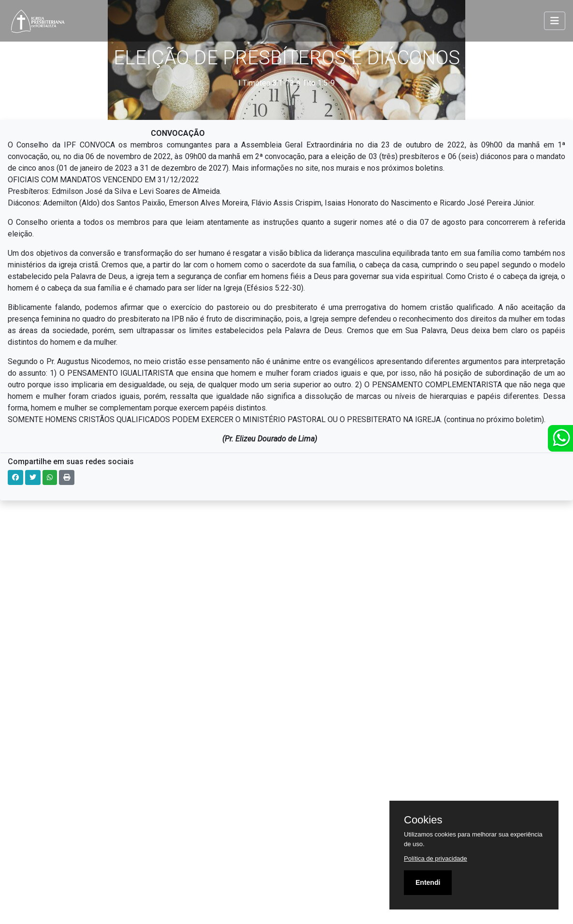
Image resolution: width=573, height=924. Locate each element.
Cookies (423, 820)
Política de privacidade (436, 858)
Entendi (428, 882)
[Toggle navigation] (555, 21)
